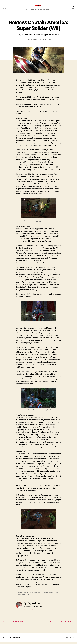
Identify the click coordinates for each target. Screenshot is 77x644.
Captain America (29, 595)
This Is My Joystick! (15, 640)
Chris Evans (38, 595)
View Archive (28, 612)
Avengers (21, 595)
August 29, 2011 (46, 42)
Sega (27, 596)
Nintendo (58, 595)
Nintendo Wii (22, 596)
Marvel (52, 595)
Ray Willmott (33, 42)
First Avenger (46, 595)
